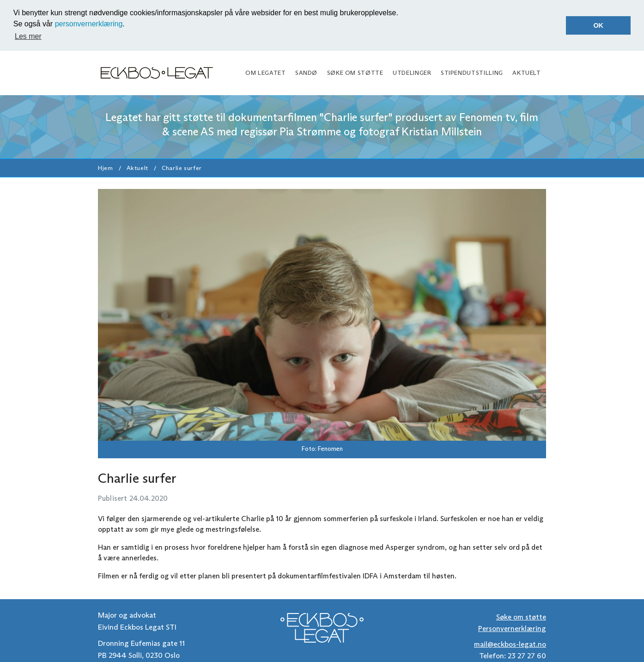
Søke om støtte (355, 72)
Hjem (106, 167)
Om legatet (265, 72)
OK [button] (598, 25)
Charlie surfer (182, 167)
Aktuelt (526, 72)
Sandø (306, 72)
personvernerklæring (89, 24)
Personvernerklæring (512, 628)
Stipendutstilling (472, 72)
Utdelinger (412, 72)
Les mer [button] (28, 36)
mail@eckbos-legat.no (510, 643)
